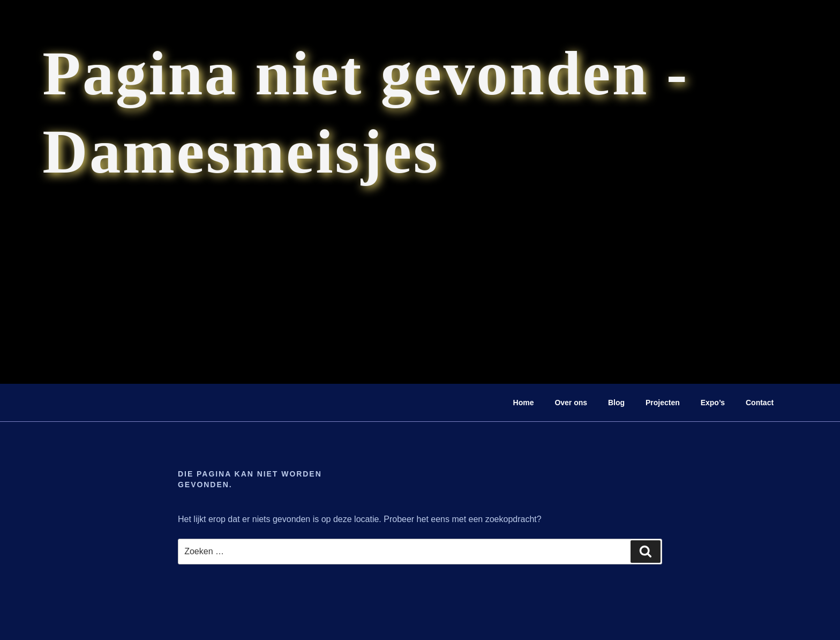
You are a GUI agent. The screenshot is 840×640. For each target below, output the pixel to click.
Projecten (663, 403)
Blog (616, 403)
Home (524, 403)
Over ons (571, 403)
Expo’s (713, 403)
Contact (760, 403)
